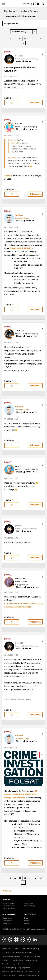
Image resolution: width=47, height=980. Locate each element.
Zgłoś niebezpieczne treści (11, 956)
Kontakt (26, 921)
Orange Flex (6, 949)
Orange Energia (31, 960)
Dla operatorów (7, 918)
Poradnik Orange (17, 960)
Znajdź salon (28, 903)
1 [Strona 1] (10, 39)
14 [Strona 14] (30, 39)
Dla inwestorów (7, 921)
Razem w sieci (7, 953)
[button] (42, 54)
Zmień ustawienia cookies (24, 953)
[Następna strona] (23, 43)
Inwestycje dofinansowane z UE (29, 975)
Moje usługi (23, 11)
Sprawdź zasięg (29, 906)
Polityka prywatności (24, 968)
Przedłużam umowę (9, 906)
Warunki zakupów (8, 968)
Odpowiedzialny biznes (30, 949)
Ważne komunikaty (9, 964)
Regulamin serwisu (24, 964)
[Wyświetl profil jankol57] (19, 526)
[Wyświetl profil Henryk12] (19, 56)
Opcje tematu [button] (11, 24)
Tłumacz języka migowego (32, 956)
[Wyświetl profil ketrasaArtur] (20, 579)
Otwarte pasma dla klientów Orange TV (20, 69)
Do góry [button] (8, 891)
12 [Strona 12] (20, 39)
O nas (26, 918)
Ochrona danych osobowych (12, 972)
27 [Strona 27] (41, 39)
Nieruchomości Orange (32, 972)
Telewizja (34, 11)
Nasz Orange (10, 11)
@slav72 (11, 140)
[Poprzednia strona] (6, 39)
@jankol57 (15, 143)
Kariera (26, 923)
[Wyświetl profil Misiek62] (19, 466)
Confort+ (5, 960)
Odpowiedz (35, 103)
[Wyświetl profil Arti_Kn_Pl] (20, 331)
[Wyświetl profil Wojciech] (19, 215)
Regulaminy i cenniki (9, 909)
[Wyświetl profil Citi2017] (19, 124)
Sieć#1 (16, 949)
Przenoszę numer (8, 903)
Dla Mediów (6, 923)
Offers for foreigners (9, 975)
